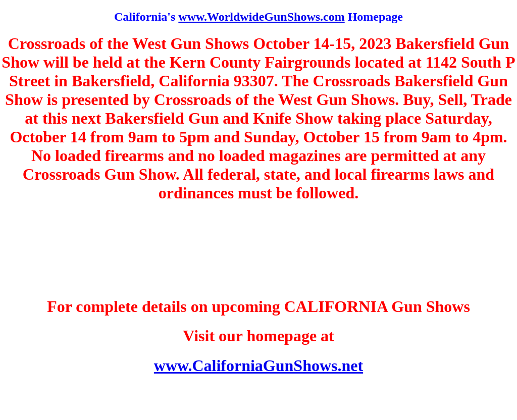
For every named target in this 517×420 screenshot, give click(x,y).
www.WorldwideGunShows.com (261, 17)
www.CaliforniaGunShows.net (258, 365)
